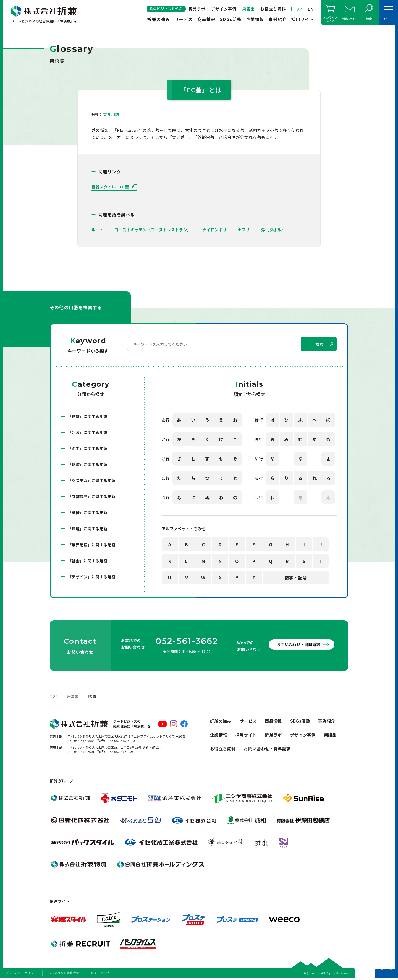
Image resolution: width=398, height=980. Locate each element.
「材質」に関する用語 (88, 416)
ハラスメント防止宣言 (64, 973)
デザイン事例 (224, 9)
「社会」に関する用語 (88, 561)
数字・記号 (296, 578)
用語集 (248, 9)
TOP (54, 696)
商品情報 (206, 19)
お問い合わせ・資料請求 (298, 644)
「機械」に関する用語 (88, 513)
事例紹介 (278, 19)
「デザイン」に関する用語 (91, 577)
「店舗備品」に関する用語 (91, 497)
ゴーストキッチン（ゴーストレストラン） (153, 230)
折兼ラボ (197, 9)
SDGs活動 (231, 19)
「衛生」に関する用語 (88, 448)
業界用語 (111, 114)
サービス (184, 19)
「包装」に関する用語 (88, 432)
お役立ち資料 (273, 9)
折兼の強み (159, 19)
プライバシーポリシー (21, 973)
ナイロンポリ (214, 230)
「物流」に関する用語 (88, 464)
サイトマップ (100, 973)
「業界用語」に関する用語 (91, 545)
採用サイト (303, 19)
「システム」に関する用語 (91, 480)
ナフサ (244, 230)
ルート (98, 230)
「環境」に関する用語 (88, 529)
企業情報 (255, 19)
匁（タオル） (273, 230)
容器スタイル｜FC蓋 (111, 187)
